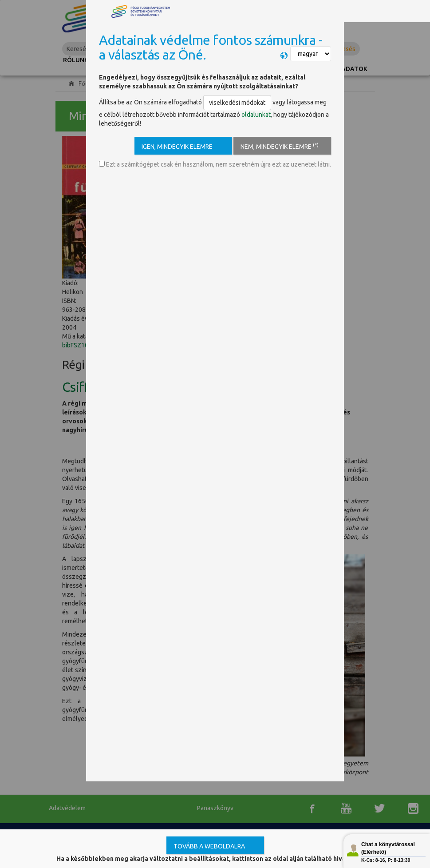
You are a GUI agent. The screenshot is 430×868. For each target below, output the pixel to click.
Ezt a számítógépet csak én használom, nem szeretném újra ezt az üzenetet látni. (215, 164)
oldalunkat (256, 115)
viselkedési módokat (237, 103)
